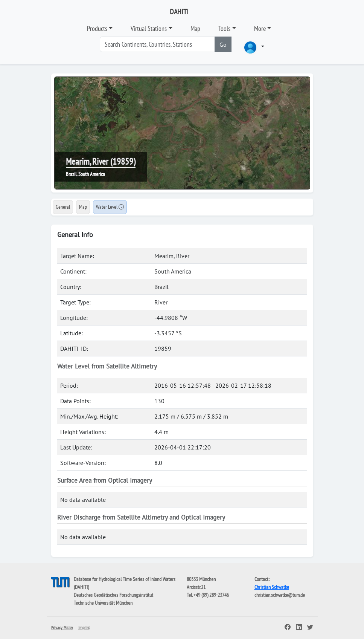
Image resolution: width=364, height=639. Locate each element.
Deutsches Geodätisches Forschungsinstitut (113, 595)
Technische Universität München (103, 603)
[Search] (157, 44)
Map (195, 28)
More (260, 28)
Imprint (84, 628)
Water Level (110, 207)
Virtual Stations (149, 28)
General (63, 207)
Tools (224, 28)
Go (223, 44)
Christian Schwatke (272, 587)
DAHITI (179, 12)
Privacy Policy (62, 628)
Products (97, 28)
